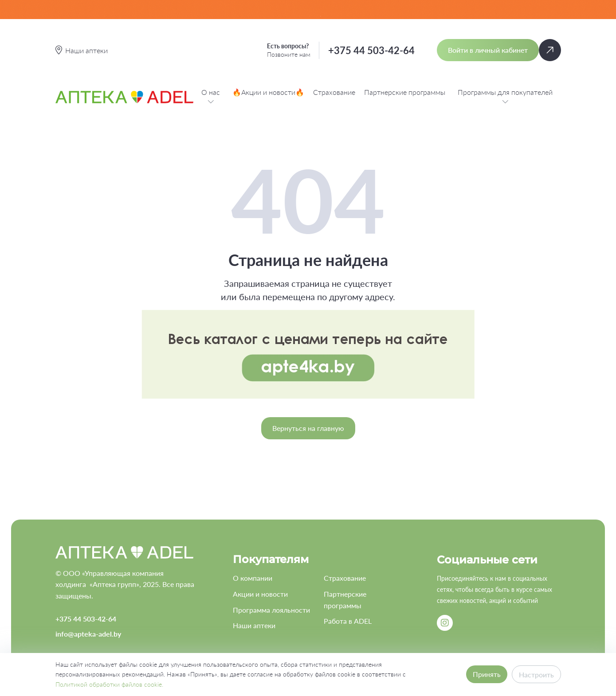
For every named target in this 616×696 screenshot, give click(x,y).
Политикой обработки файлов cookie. (109, 684)
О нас (211, 97)
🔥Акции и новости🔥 (268, 92)
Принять (487, 674)
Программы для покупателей (505, 97)
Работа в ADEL (348, 621)
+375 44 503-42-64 (371, 50)
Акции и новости (260, 594)
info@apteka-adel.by (88, 634)
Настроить (536, 674)
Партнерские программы (405, 92)
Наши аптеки (254, 625)
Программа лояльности (271, 610)
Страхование (334, 92)
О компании (253, 578)
